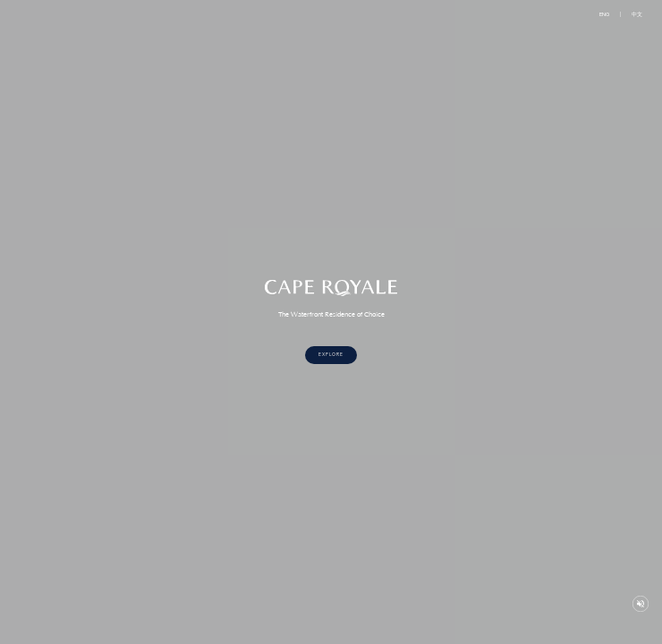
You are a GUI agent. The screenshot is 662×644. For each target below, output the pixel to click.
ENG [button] (604, 15)
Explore (331, 355)
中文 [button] (637, 15)
